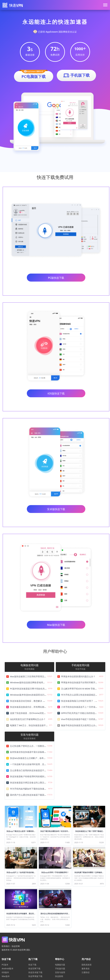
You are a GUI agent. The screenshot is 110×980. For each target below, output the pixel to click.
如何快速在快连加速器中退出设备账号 (28, 752)
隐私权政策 (87, 965)
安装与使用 (60, 972)
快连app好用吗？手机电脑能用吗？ (55, 872)
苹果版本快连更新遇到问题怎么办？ (78, 676)
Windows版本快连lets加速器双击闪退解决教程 (33, 695)
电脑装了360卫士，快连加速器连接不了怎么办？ (33, 725)
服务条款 (86, 968)
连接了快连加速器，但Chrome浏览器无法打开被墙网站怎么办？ (41, 713)
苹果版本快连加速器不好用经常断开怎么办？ (82, 682)
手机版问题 (60, 968)
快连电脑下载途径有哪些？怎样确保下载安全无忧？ (89, 873)
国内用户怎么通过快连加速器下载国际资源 (30, 795)
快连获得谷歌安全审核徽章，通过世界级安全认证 (21, 915)
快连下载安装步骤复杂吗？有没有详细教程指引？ (55, 832)
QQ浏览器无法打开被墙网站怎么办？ (28, 719)
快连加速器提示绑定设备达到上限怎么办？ (30, 783)
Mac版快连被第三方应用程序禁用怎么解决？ (31, 676)
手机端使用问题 (80, 665)
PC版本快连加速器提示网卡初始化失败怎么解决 (33, 689)
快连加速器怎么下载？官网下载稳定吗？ (89, 832)
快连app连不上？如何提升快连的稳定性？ (21, 873)
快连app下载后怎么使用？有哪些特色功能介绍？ (21, 832)
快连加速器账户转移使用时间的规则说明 (29, 776)
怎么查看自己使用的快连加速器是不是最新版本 (32, 770)
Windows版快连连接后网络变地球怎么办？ (31, 682)
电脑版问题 (60, 965)
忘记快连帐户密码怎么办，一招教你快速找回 (31, 746)
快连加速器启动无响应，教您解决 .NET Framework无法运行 (39, 701)
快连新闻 (59, 976)
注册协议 (86, 972)
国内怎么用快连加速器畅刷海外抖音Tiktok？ (55, 915)
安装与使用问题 (30, 735)
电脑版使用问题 (30, 665)
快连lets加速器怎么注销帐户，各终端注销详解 (32, 758)
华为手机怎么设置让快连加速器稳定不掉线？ (82, 695)
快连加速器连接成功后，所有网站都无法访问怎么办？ (36, 707)
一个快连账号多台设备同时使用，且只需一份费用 (34, 764)
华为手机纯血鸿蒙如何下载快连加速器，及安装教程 (35, 789)
